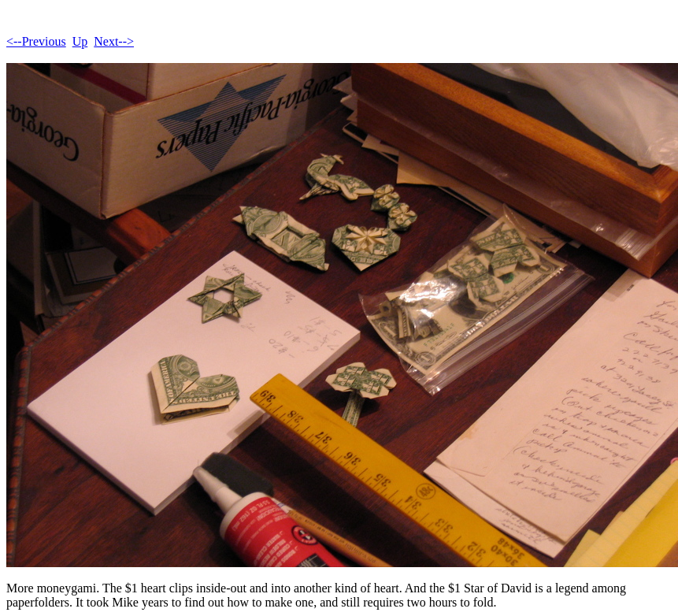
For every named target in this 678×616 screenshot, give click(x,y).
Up (80, 41)
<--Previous (36, 41)
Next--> (114, 41)
